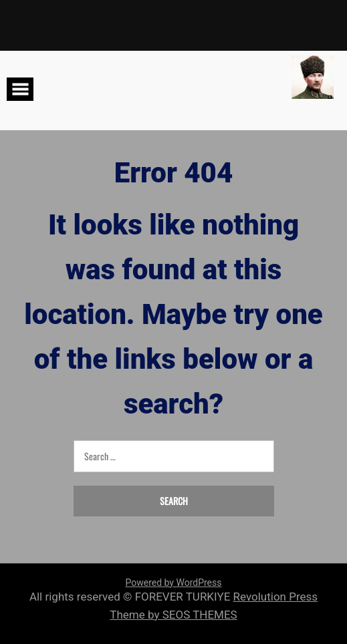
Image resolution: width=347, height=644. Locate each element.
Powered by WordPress (174, 583)
